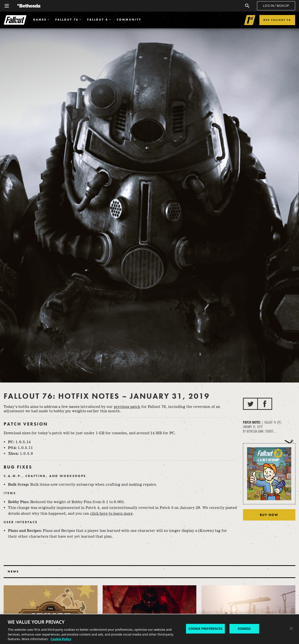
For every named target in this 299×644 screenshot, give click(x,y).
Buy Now (269, 515)
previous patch (127, 407)
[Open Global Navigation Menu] (7, 6)
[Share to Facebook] (265, 404)
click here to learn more (111, 514)
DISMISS (244, 629)
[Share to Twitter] (250, 404)
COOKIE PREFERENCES (205, 629)
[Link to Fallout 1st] (250, 20)
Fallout (15, 20)
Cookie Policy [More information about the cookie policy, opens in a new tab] (61, 639)
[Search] (247, 6)
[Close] (291, 629)
